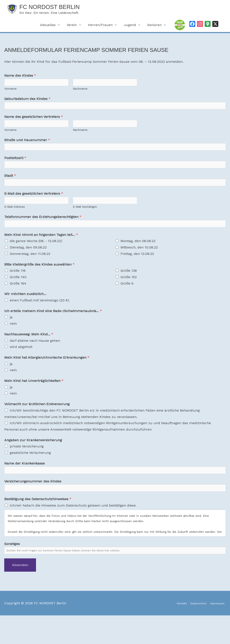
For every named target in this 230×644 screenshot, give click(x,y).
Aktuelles (48, 28)
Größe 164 (18, 305)
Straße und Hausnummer (27, 150)
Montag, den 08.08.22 (138, 262)
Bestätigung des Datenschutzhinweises (38, 525)
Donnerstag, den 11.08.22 (30, 275)
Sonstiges (12, 570)
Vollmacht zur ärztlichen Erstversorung (37, 426)
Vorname (10, 94)
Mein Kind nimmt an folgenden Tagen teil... (41, 256)
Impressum (216, 632)
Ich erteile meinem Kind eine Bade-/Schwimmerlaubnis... (53, 332)
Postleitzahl (15, 170)
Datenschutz (192, 632)
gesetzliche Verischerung (30, 474)
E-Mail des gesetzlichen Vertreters (34, 210)
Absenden (20, 594)
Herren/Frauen (100, 28)
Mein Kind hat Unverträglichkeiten (34, 402)
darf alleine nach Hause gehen (35, 362)
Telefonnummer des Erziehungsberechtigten (43, 236)
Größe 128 (129, 292)
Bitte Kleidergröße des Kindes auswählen (39, 286)
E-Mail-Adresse (15, 226)
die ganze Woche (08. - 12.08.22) (36, 262)
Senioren (154, 28)
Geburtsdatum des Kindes (27, 104)
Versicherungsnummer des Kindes (33, 505)
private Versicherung (27, 468)
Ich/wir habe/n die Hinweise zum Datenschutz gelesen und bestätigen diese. (73, 532)
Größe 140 (18, 299)
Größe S (127, 305)
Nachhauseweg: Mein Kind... (29, 356)
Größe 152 (129, 299)
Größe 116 (18, 292)
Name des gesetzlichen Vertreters (34, 124)
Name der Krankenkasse (24, 485)
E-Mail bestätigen (85, 226)
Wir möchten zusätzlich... (25, 315)
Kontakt (170, 632)
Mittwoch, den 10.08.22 (139, 269)
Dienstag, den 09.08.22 (28, 269)
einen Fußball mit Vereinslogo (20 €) (40, 322)
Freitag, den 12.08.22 (137, 275)
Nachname (80, 94)
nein (13, 345)
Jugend (130, 28)
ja (11, 339)
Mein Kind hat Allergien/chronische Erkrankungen (47, 379)
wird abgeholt (21, 368)
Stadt (10, 190)
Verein (72, 28)
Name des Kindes (20, 78)
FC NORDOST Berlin (63, 8)
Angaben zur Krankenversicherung (33, 461)
